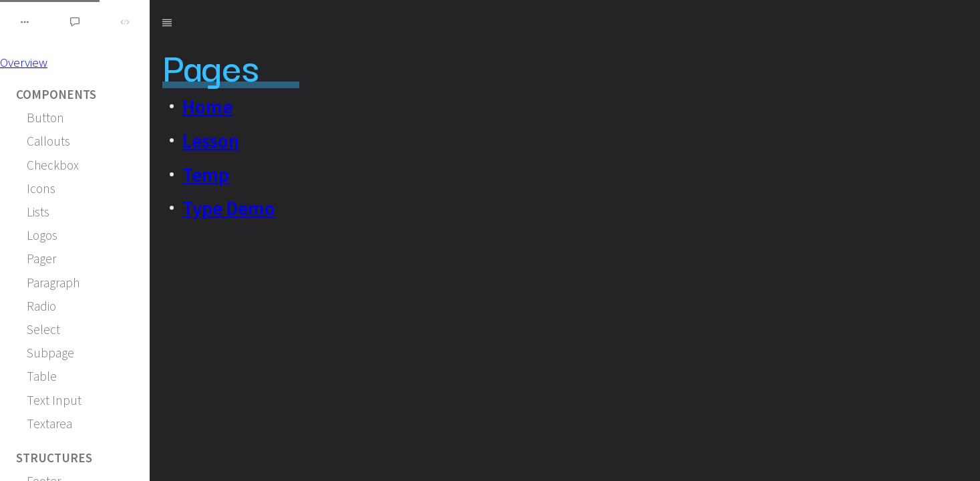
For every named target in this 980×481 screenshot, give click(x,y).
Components (56, 94)
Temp (206, 175)
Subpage (50, 353)
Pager (41, 259)
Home (207, 107)
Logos (42, 235)
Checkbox (53, 165)
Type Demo (229, 208)
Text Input (54, 400)
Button (45, 118)
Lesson (211, 141)
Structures (54, 458)
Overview (24, 62)
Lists (38, 212)
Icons (41, 188)
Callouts (48, 141)
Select (43, 329)
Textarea (49, 424)
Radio (41, 306)
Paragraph (53, 283)
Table (42, 376)
